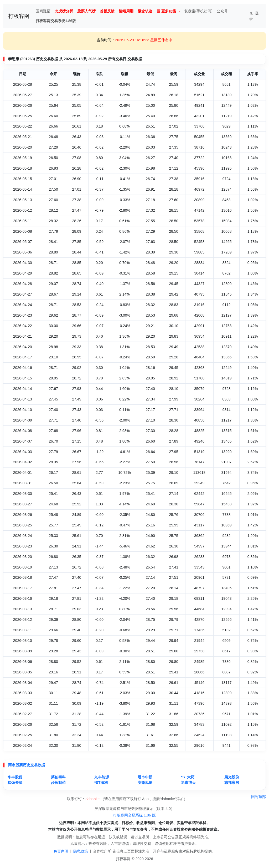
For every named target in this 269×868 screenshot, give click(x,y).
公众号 (222, 11)
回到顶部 (258, 797)
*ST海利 (101, 783)
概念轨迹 (145, 11)
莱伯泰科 (58, 777)
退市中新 (145, 777)
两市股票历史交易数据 (27, 765)
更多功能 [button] (166, 11)
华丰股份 (15, 777)
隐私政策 (81, 851)
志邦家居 (232, 783)
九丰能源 (102, 777)
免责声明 (61, 851)
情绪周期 (126, 11)
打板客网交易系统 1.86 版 (134, 815)
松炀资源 (15, 783)
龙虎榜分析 (64, 11)
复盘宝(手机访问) (198, 11)
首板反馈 (107, 11)
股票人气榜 (86, 11)
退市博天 (188, 783)
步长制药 (58, 783)
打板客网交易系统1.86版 (56, 21)
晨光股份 (232, 777)
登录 (254, 16)
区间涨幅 (43, 11)
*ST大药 (188, 777)
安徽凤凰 (145, 783)
